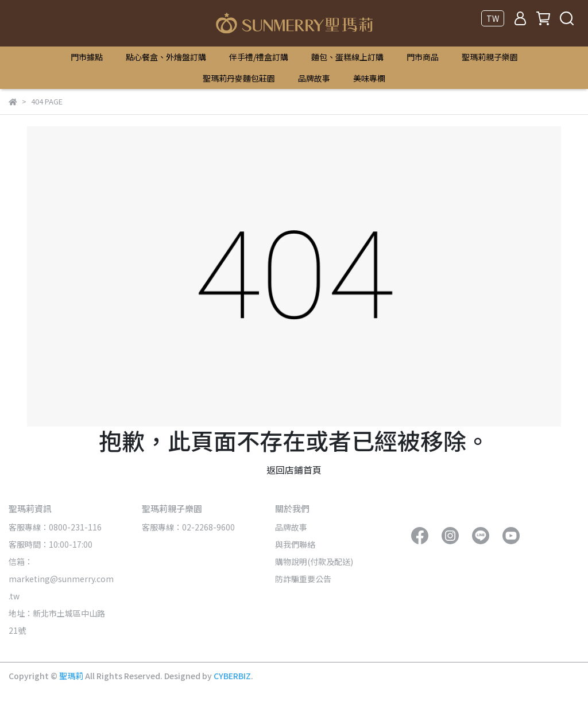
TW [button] (493, 18)
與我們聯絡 (295, 544)
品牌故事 (314, 78)
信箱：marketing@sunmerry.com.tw (61, 579)
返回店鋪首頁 (294, 470)
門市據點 (87, 57)
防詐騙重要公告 (303, 579)
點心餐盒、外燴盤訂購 (166, 57)
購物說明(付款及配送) (314, 561)
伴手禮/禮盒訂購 (259, 57)
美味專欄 (369, 78)
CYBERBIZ (232, 676)
